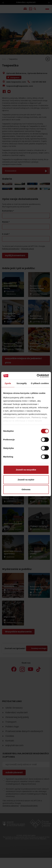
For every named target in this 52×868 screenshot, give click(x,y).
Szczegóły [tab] (22, 383)
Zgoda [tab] (8, 383)
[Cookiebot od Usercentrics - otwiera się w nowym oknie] (37, 376)
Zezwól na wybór (26, 480)
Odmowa (26, 489)
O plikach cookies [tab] (40, 383)
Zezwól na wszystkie (26, 470)
